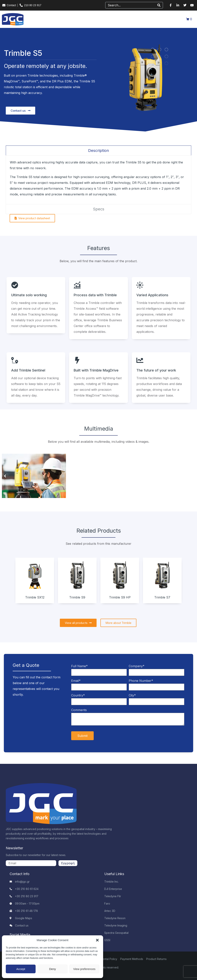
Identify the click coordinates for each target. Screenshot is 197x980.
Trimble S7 (162, 597)
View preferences (84, 969)
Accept (21, 969)
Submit (82, 736)
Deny (52, 969)
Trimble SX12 (35, 597)
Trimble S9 (77, 597)
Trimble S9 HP (120, 597)
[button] (97, 940)
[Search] (159, 5)
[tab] (98, 150)
